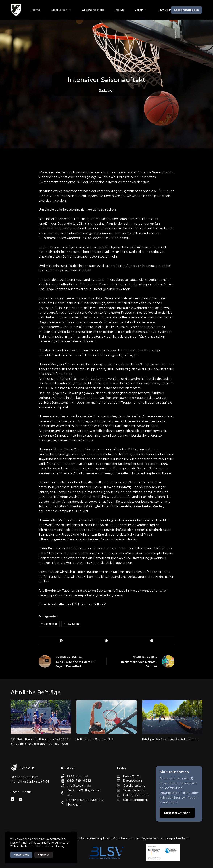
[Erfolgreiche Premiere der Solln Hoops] (172, 717)
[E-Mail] (21, 799)
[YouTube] (12, 799)
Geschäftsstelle (93, 10)
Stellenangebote (186, 10)
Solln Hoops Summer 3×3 (95, 739)
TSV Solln (71, 624)
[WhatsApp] (152, 641)
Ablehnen (44, 855)
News (120, 10)
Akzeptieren (21, 855)
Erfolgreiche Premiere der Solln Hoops (170, 739)
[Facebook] (61, 641)
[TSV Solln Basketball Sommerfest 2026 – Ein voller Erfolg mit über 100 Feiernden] (41, 717)
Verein (142, 10)
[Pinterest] (107, 641)
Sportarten (62, 10)
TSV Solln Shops (170, 10)
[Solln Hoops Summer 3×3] (107, 717)
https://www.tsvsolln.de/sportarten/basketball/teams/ (85, 595)
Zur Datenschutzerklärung (47, 846)
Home (36, 10)
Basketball (107, 91)
